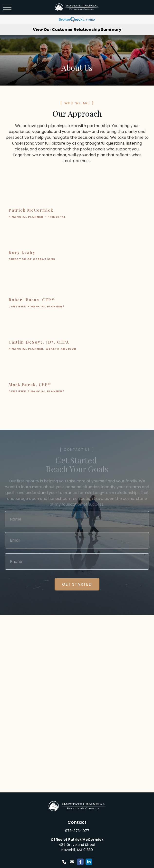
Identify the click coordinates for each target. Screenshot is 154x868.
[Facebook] (80, 862)
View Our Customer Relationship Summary (77, 30)
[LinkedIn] (89, 862)
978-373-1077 (77, 831)
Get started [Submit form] (77, 584)
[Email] (72, 862)
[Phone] (64, 862)
